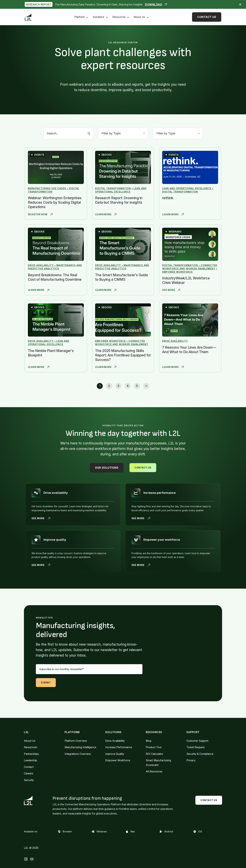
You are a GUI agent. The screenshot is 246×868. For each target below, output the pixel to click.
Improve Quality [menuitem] (115, 754)
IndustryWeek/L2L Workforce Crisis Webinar (186, 280)
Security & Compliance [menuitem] (200, 754)
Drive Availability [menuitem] (115, 741)
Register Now (40, 214)
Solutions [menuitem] (99, 17)
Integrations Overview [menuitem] (78, 754)
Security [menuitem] (29, 780)
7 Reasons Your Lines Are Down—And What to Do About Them (189, 350)
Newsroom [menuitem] (31, 747)
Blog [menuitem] (148, 741)
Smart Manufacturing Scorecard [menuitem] (158, 763)
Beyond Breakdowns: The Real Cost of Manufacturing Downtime (55, 277)
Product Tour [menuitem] (154, 747)
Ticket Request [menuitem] (195, 747)
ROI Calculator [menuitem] (154, 754)
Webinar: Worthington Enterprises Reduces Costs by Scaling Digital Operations (55, 202)
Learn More (106, 214)
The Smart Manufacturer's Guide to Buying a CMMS (122, 277)
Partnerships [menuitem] (31, 754)
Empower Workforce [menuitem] (118, 760)
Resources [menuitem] (119, 17)
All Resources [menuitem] (154, 771)
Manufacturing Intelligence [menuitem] (80, 747)
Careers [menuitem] (29, 773)
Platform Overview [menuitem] (76, 741)
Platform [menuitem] (80, 17)
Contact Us (207, 17)
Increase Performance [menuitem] (119, 747)
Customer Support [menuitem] (197, 741)
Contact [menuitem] (29, 767)
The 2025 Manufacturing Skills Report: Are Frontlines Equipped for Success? (123, 355)
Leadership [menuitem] (30, 760)
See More (171, 290)
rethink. (168, 198)
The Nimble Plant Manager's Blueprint (51, 353)
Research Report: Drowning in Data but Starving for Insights (119, 200)
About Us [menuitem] (139, 17)
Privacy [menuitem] (191, 760)
